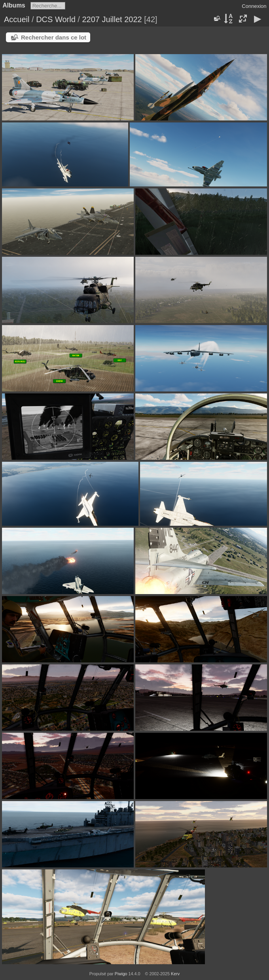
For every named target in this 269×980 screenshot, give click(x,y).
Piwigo (121, 974)
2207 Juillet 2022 (112, 19)
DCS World (56, 19)
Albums (14, 5)
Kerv (175, 974)
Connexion (254, 6)
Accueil (17, 19)
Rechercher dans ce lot (54, 37)
